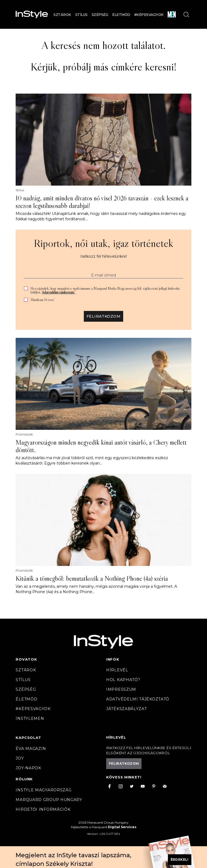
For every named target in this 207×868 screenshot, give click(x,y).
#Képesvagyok (149, 15)
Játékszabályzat (127, 709)
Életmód (121, 15)
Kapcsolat (28, 738)
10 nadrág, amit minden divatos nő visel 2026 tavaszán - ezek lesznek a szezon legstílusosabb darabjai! (102, 202)
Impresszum (121, 689)
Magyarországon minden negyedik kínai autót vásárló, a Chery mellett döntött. (101, 446)
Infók (113, 659)
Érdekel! (180, 860)
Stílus (81, 15)
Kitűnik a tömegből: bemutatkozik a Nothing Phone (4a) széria (92, 579)
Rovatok (26, 659)
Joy (20, 758)
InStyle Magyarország (44, 790)
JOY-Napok (28, 768)
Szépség (100, 15)
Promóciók (24, 434)
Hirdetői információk (43, 809)
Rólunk (24, 779)
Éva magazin (31, 749)
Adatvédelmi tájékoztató (59, 292)
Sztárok (62, 15)
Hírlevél (117, 670)
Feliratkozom (103, 316)
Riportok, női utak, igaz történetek (103, 243)
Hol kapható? (123, 680)
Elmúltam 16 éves (43, 300)
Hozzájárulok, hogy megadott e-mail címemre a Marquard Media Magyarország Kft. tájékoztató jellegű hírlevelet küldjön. (105, 290)
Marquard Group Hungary (49, 800)
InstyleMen (30, 718)
